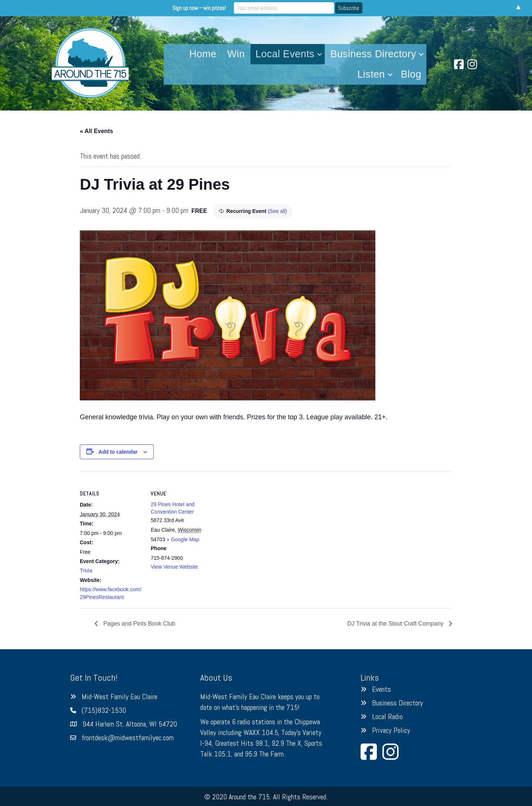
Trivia (86, 570)
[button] (320, 54)
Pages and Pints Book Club (138, 624)
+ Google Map (183, 539)
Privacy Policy (391, 730)
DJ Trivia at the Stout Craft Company (396, 624)
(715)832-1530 (104, 710)
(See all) (277, 211)
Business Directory (373, 54)
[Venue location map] (261, 522)
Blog (411, 74)
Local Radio (387, 717)
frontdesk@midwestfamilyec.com (128, 738)
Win (236, 54)
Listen (371, 74)
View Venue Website (174, 567)
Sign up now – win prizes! (205, 8)
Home (203, 54)
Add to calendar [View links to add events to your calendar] (118, 452)
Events (381, 689)
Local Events (285, 54)
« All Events (96, 131)
